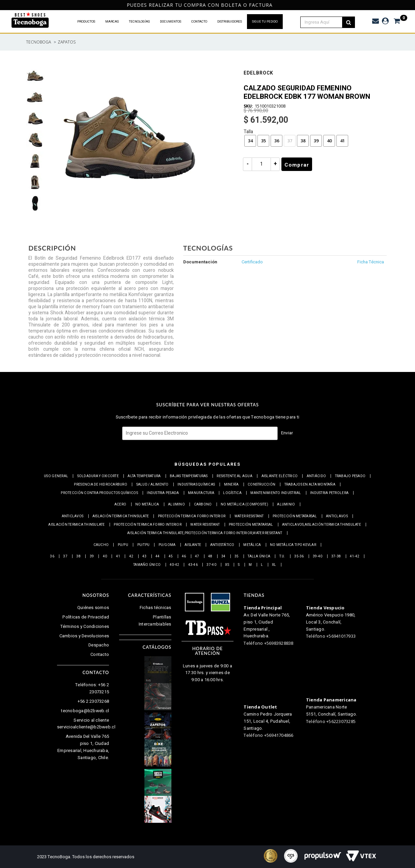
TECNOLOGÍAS (139, 22)
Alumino (176, 504)
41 (342, 141)
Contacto (100, 654)
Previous (4, 5)
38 (303, 141)
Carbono (203, 504)
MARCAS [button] (112, 22)
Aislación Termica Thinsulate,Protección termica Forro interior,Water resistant (205, 533)
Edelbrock (258, 74)
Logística (232, 493)
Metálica (252, 545)
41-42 (355, 556)
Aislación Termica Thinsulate (121, 516)
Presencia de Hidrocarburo (101, 485)
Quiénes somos (93, 607)
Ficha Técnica (371, 262)
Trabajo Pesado (350, 476)
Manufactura (201, 493)
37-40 (211, 565)
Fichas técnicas (156, 607)
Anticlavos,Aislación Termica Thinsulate (322, 525)
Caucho (101, 545)
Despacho (99, 645)
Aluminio (286, 504)
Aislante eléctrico (280, 476)
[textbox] (325, 22)
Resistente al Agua (234, 476)
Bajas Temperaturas (189, 476)
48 (210, 556)
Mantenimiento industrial (276, 493)
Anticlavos (73, 516)
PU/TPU (144, 545)
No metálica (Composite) (244, 504)
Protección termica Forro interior (192, 516)
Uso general (56, 476)
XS (227, 565)
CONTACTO (199, 22)
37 (290, 141)
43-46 (193, 565)
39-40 (317, 556)
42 (131, 556)
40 (329, 141)
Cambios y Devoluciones (84, 636)
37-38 (336, 556)
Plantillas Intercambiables (155, 620)
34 (250, 141)
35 (264, 141)
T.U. (282, 556)
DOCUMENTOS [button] (171, 22)
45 (171, 556)
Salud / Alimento (153, 485)
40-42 (174, 565)
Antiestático (222, 545)
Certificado (252, 262)
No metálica (147, 504)
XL (274, 565)
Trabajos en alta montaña (310, 485)
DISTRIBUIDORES (230, 22)
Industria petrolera (329, 493)
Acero (120, 504)
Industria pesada (163, 493)
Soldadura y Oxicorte (98, 476)
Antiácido (316, 476)
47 (197, 556)
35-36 (299, 556)
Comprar (297, 165)
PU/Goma (167, 545)
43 (145, 556)
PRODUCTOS (86, 22)
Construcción (261, 485)
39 (316, 141)
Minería (231, 485)
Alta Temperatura (144, 476)
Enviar (287, 433)
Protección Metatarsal (295, 516)
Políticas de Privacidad (86, 617)
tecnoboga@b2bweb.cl (85, 711)
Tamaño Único (147, 565)
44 (158, 556)
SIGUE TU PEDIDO (265, 22)
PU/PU (123, 545)
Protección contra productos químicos (99, 493)
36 (277, 141)
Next (409, 5)
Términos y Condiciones (85, 626)
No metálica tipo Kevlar (293, 545)
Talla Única (259, 556)
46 (184, 556)
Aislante (193, 545)
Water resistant (249, 516)
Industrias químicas (196, 485)
